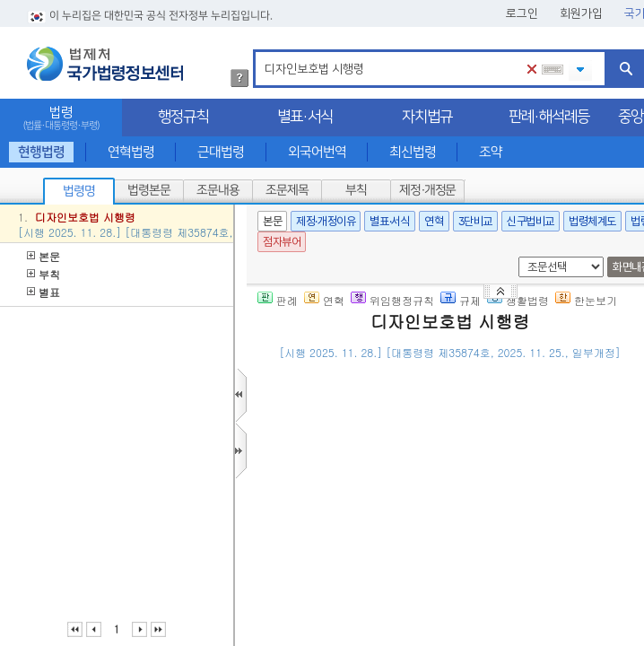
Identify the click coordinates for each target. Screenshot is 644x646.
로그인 (522, 13)
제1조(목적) (346, 407)
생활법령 (518, 300)
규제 (461, 300)
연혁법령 (131, 152)
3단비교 (475, 221)
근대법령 (221, 152)
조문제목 (287, 190)
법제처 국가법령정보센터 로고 (105, 64)
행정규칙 (183, 117)
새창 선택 (515, 257)
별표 (44, 292)
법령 (61, 118)
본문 (44, 256)
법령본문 (149, 190)
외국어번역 (317, 152)
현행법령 (41, 152)
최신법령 (413, 152)
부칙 (356, 190)
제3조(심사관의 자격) (371, 604)
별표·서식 (305, 117)
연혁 (434, 221)
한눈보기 (586, 300)
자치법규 (427, 117)
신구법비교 (531, 221)
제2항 (602, 494)
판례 (278, 300)
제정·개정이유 (326, 221)
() (470, 379)
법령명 (79, 191)
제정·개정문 (427, 190)
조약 (491, 152)
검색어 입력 (261, 52)
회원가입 (581, 13)
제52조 (569, 494)
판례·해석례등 (549, 117)
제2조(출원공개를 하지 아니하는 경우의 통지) (436, 471)
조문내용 (218, 190)
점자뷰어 (282, 242)
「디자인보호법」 (470, 407)
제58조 (481, 604)
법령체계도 (592, 221)
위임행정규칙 (392, 300)
